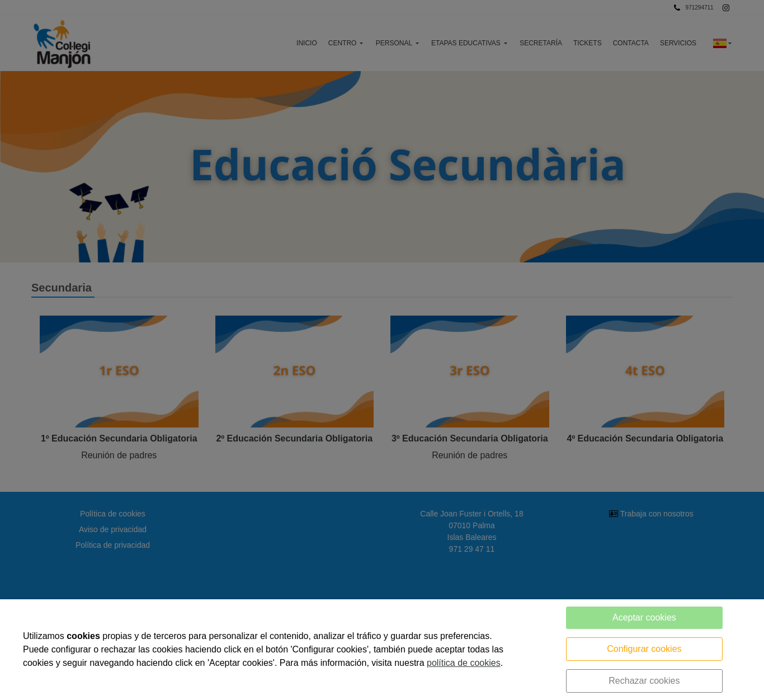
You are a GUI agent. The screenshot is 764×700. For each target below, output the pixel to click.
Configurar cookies (644, 649)
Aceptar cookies (644, 617)
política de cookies (464, 663)
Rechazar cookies (644, 681)
